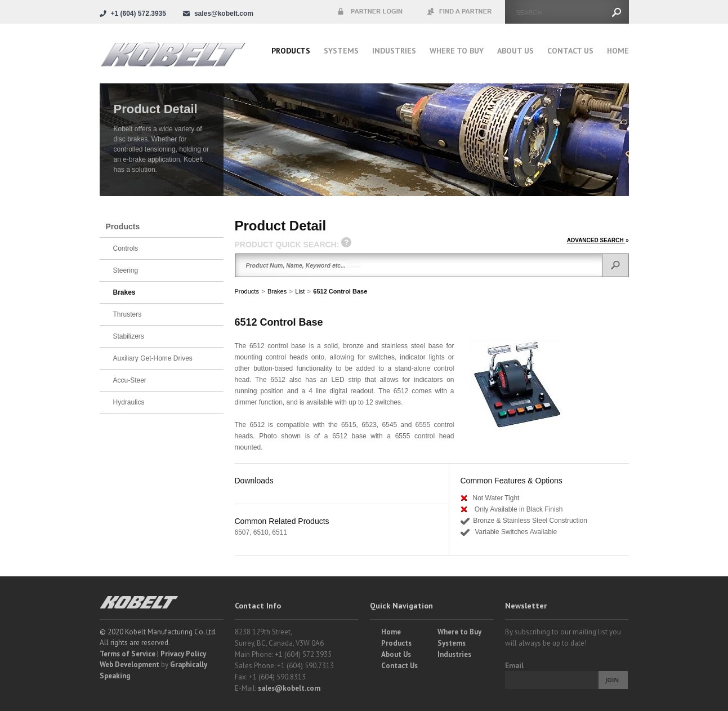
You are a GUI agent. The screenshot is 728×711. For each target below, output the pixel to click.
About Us (515, 51)
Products (291, 51)
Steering (126, 270)
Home (618, 51)
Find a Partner (460, 12)
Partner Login (370, 12)
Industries (394, 51)
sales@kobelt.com (289, 688)
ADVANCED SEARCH (598, 240)
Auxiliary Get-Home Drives (153, 358)
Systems (341, 51)
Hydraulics (129, 402)
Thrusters (128, 314)
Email (514, 666)
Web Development (129, 665)
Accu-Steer (130, 380)
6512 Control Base (340, 291)
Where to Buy (459, 632)
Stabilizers (129, 336)
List (300, 291)
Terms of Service (128, 654)
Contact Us (570, 51)
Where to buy (457, 51)
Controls (126, 248)
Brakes (277, 291)
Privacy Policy (183, 654)
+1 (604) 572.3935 (139, 14)
